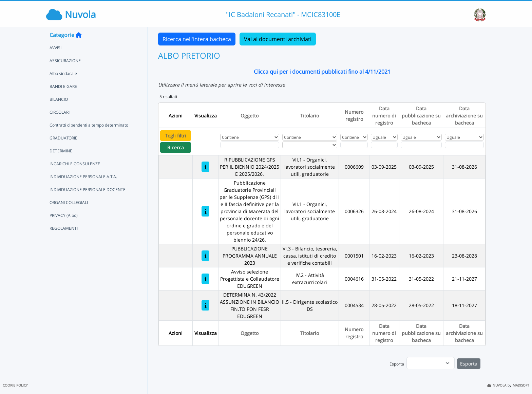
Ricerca (176, 147)
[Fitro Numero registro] (354, 145)
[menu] (431, 363)
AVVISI (55, 61)
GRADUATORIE (63, 151)
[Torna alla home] (79, 48)
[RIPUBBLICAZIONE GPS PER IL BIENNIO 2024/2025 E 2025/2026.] (205, 167)
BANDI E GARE (63, 99)
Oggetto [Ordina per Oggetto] (250, 116)
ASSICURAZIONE (65, 73)
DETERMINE (61, 164)
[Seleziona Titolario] (310, 145)
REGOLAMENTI (64, 241)
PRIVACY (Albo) (64, 228)
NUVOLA (497, 385)
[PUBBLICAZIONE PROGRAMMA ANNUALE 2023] (205, 256)
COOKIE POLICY (15, 385)
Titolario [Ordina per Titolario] (310, 116)
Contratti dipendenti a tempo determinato (89, 138)
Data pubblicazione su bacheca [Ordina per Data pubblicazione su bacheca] (421, 116)
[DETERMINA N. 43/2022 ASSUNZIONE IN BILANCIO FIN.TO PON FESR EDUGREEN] (205, 305)
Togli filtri (176, 136)
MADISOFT (521, 385)
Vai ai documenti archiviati (278, 39)
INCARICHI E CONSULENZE (75, 177)
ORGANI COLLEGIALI (69, 215)
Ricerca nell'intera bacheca (197, 39)
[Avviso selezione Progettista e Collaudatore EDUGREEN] (205, 279)
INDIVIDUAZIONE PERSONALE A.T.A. (83, 190)
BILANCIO (59, 112)
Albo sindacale (63, 86)
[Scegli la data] (384, 145)
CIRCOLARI (60, 125)
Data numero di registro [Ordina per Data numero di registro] (384, 116)
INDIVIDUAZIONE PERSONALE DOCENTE (88, 202)
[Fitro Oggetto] (250, 145)
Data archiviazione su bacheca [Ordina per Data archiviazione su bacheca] (464, 116)
